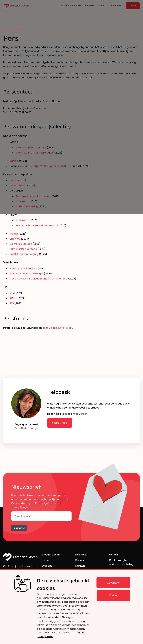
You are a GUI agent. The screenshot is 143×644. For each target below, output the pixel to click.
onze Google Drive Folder (57, 328)
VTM (12, 293)
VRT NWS (15, 239)
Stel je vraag (60, 423)
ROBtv (13, 298)
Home (45, 560)
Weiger (113, 595)
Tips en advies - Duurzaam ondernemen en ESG (39, 279)
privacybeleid (45, 636)
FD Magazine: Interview (23, 268)
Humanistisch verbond (23, 249)
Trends (14, 234)
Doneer (80, 560)
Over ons (47, 566)
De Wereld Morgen (21, 244)
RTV (12, 303)
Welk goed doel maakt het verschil (37, 225)
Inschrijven (19, 528)
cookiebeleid (69, 633)
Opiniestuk (23, 220)
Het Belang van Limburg (24, 254)
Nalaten (80, 566)
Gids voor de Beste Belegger (26, 274)
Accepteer (113, 583)
